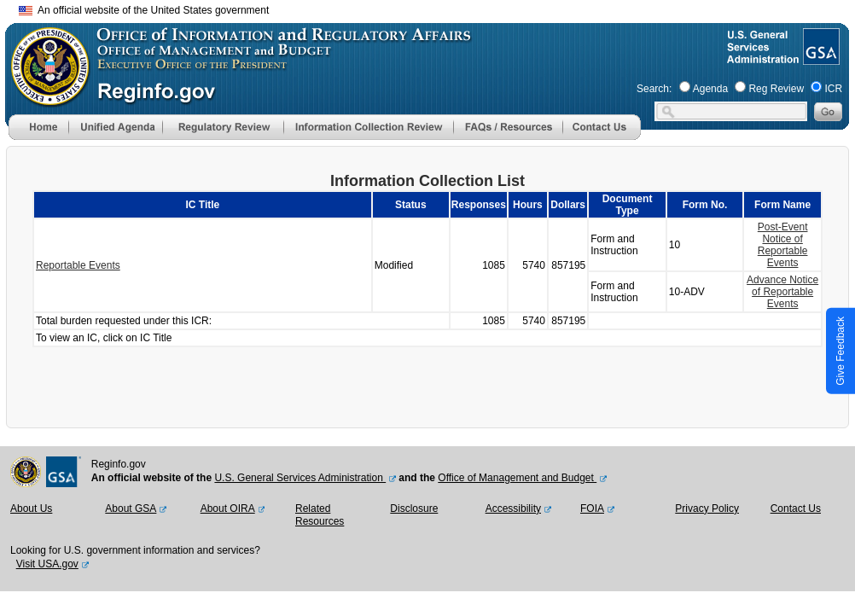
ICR (833, 89)
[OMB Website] (44, 98)
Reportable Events (78, 265)
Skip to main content (438, 8)
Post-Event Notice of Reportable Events (783, 245)
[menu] (115, 127)
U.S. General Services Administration (300, 478)
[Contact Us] (602, 137)
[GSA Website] (820, 58)
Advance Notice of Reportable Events (782, 292)
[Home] (38, 137)
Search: (654, 89)
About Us (31, 508)
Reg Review (776, 89)
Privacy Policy (707, 508)
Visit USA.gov (47, 564)
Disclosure (414, 508)
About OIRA (228, 508)
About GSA (131, 508)
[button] (115, 127)
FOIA (592, 508)
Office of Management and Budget (517, 478)
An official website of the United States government (144, 10)
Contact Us (796, 508)
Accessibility (513, 508)
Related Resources (320, 515)
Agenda (710, 89)
